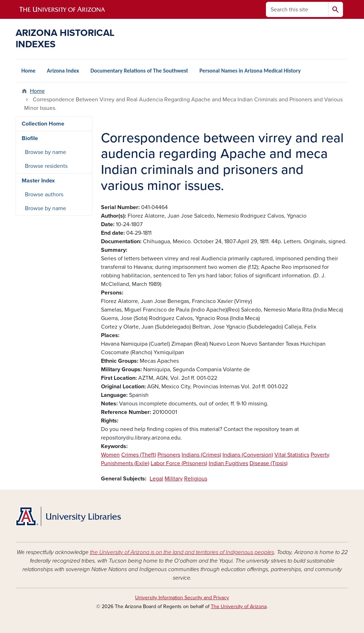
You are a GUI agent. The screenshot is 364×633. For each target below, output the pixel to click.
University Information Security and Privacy (182, 598)
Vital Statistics (292, 455)
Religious (196, 479)
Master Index (38, 181)
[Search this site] (297, 9)
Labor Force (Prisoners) (179, 463)
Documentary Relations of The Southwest (139, 71)
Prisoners (169, 455)
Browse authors (44, 195)
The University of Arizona (239, 607)
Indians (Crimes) (201, 455)
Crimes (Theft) (139, 455)
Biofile (30, 138)
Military (174, 479)
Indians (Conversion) (248, 455)
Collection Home (43, 124)
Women (110, 455)
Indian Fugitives (228, 463)
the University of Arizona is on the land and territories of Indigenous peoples (182, 552)
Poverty (320, 455)
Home (28, 71)
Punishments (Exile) (125, 463)
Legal (156, 479)
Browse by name (45, 152)
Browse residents (46, 166)
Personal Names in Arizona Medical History (250, 71)
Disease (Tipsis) (269, 463)
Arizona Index (63, 71)
